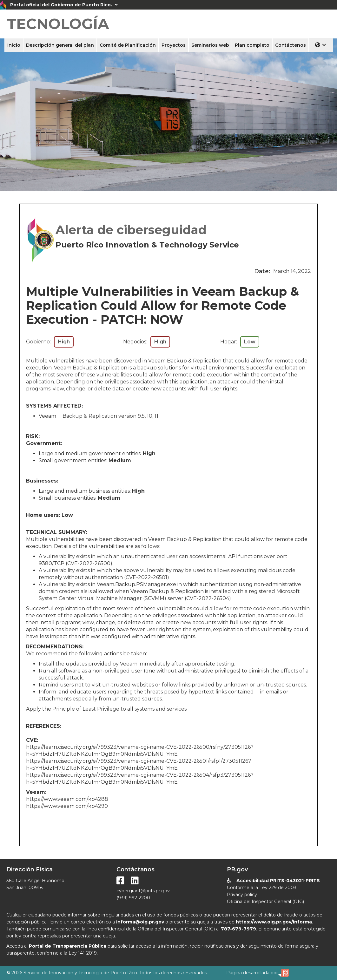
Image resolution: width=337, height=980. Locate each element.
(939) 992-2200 (133, 898)
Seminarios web (210, 45)
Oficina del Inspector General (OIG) (265, 902)
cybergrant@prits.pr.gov (143, 891)
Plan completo (252, 45)
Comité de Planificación (128, 45)
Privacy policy (242, 895)
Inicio (14, 45)
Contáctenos (291, 45)
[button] (321, 45)
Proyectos (174, 45)
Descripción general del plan (60, 45)
